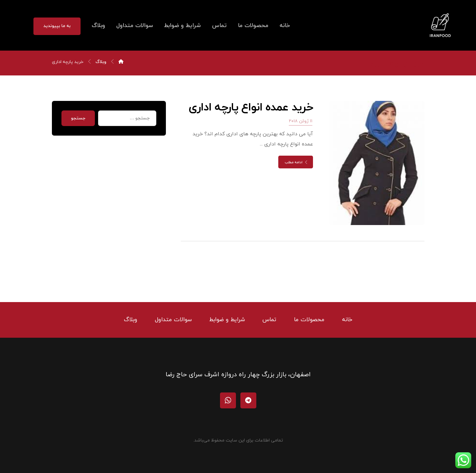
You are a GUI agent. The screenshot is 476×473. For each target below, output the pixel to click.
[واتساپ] (228, 400)
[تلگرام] (248, 400)
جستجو (78, 118)
